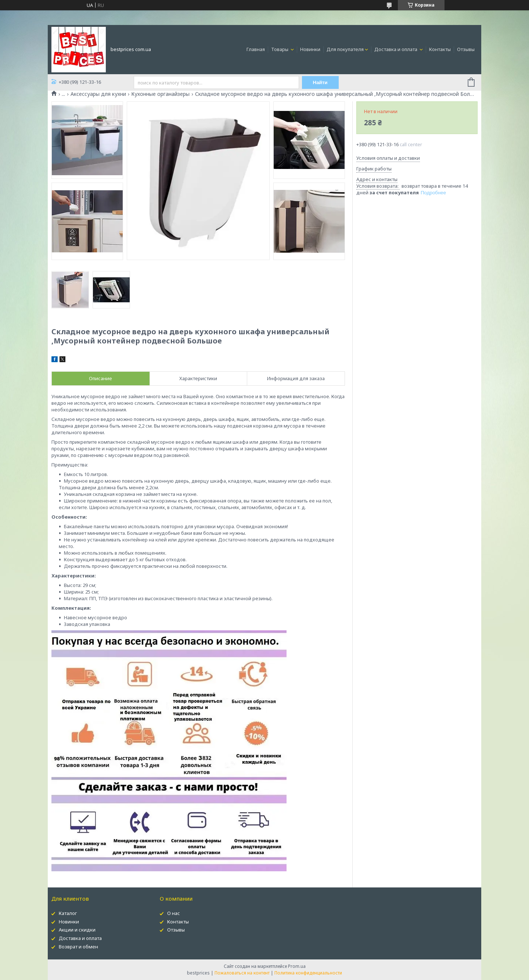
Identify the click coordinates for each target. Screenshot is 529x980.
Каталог (68, 913)
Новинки (310, 49)
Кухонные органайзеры (160, 94)
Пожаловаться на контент (242, 973)
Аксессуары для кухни (98, 94)
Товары (280, 49)
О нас (174, 913)
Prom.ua (297, 966)
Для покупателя (345, 49)
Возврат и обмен (78, 947)
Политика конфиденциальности (308, 973)
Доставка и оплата (396, 49)
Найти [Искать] (320, 82)
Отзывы (466, 49)
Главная (256, 49)
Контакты (440, 49)
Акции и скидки (77, 930)
